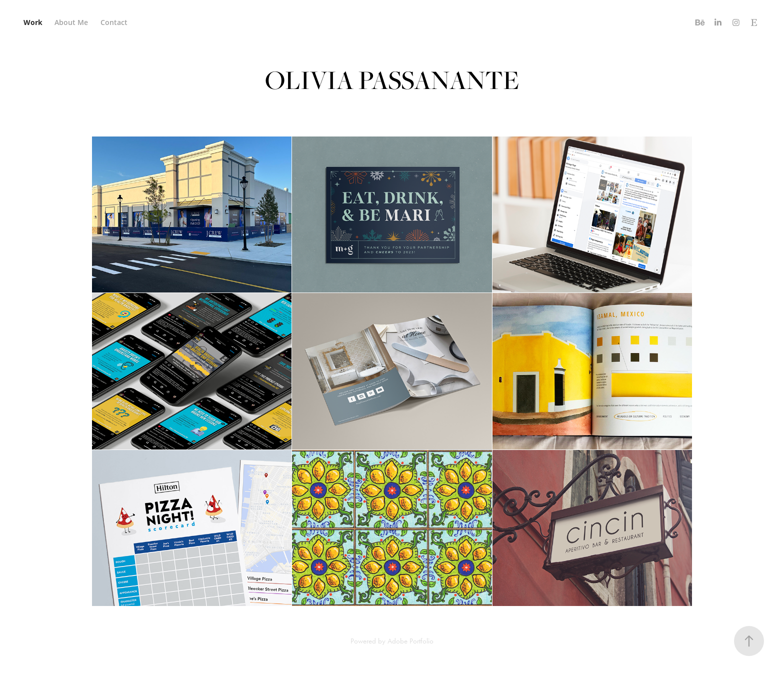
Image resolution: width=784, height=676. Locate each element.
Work (33, 22)
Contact (114, 22)
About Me (71, 22)
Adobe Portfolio (410, 641)
